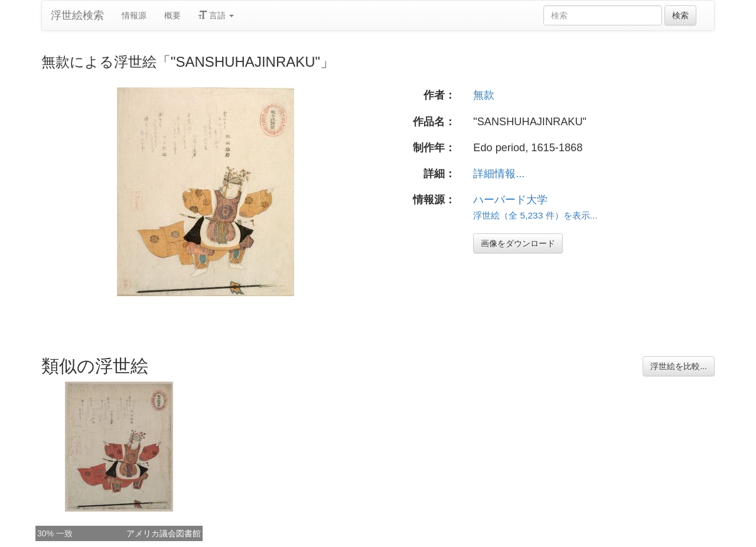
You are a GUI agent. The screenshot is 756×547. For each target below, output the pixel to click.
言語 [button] (216, 15)
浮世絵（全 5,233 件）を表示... (535, 215)
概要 (172, 15)
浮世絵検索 (77, 15)
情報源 (134, 15)
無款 (484, 95)
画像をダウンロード (518, 243)
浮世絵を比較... (679, 366)
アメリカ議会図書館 (164, 533)
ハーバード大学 (510, 200)
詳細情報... (499, 174)
